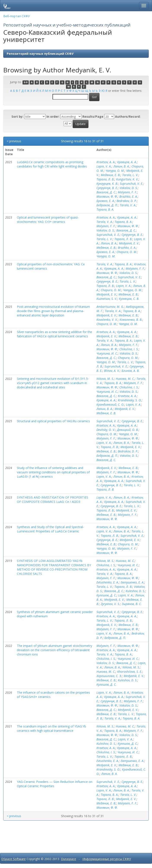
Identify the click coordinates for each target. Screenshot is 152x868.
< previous (14, 141)
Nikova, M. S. (105, 379)
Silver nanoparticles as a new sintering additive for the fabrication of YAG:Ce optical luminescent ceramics (54, 334)
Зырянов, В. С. (132, 604)
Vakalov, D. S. (129, 188)
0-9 (26, 82)
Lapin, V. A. (104, 166)
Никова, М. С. (125, 379)
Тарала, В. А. (105, 209)
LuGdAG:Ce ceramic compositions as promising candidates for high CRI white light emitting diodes (52, 164)
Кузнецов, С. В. (129, 299)
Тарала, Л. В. (105, 179)
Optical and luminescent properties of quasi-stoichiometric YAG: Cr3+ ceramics (48, 220)
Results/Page (93, 117)
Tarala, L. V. (130, 175)
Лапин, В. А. (122, 166)
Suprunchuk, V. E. (131, 184)
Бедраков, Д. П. (107, 205)
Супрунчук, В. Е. (107, 188)
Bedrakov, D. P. (127, 201)
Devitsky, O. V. (106, 430)
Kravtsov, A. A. (106, 162)
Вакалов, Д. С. (106, 192)
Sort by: (17, 117)
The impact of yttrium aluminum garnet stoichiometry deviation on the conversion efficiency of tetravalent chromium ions (54, 650)
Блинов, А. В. (130, 371)
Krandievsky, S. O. (130, 400)
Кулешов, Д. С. (106, 595)
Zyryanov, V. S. (110, 604)
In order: (53, 117)
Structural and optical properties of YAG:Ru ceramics (53, 421)
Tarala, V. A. (128, 205)
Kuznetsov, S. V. (107, 299)
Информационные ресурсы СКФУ (107, 859)
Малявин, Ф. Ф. (107, 196)
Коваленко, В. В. (131, 320)
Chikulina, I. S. (129, 349)
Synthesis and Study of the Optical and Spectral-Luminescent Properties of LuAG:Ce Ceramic (50, 529)
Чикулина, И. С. (107, 353)
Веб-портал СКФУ (17, 16)
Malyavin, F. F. (127, 192)
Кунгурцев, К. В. (107, 184)
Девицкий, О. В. (128, 430)
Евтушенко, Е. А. (132, 582)
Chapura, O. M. (127, 252)
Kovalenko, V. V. (107, 320)
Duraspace (69, 859)
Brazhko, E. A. (129, 196)
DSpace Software (14, 859)
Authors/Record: (128, 117)
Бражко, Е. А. (106, 201)
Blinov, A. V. (112, 371)
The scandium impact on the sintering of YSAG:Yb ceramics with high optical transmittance (51, 728)
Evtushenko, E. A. (108, 582)
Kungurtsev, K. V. (127, 179)
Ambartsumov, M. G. (110, 307)
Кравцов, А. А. (127, 162)
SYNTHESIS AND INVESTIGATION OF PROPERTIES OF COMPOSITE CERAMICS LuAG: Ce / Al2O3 (53, 500)
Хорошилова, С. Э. (109, 676)
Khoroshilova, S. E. (130, 672)
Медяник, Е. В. (111, 175)
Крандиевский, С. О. (110, 404)
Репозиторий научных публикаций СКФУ (40, 54)
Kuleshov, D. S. (135, 591)
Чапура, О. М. (115, 171)
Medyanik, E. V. (129, 243)
